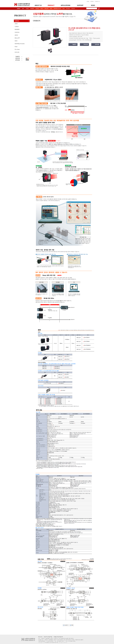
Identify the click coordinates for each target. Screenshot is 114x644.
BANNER (32, 9)
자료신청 (86, 44)
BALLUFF (46, 9)
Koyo (64, 9)
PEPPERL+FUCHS (57, 9)
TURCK (27, 9)
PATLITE (73, 9)
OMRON (17, 21)
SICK (51, 9)
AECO (42, 9)
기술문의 (74, 44)
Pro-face (68, 9)
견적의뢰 (97, 44)
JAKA (23, 9)
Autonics (37, 9)
